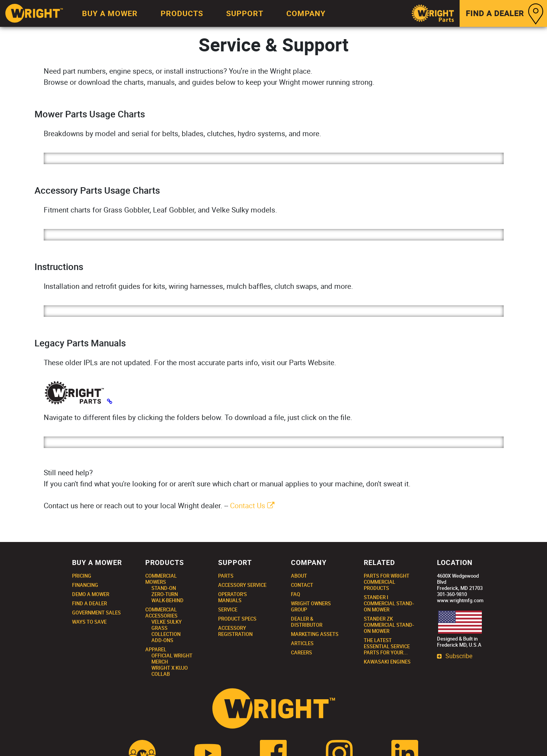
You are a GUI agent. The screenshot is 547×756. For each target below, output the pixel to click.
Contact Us (252, 506)
